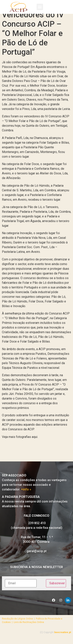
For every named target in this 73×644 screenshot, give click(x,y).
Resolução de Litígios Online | (19, 624)
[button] (40, 7)
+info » (26, 495)
